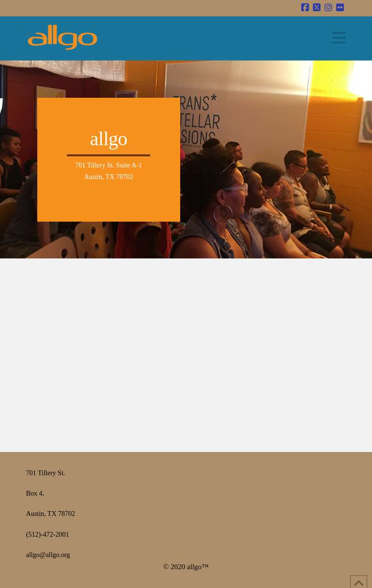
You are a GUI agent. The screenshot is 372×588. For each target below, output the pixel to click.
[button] (339, 38)
